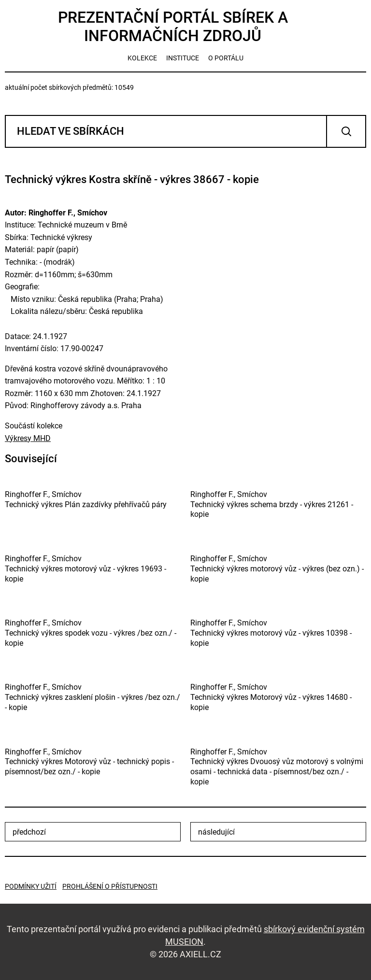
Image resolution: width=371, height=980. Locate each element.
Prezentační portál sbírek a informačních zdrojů (173, 27)
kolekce (142, 58)
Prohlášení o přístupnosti (110, 886)
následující (216, 832)
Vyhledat (346, 131)
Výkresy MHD (28, 438)
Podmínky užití (31, 886)
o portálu (226, 58)
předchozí (29, 832)
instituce (183, 58)
